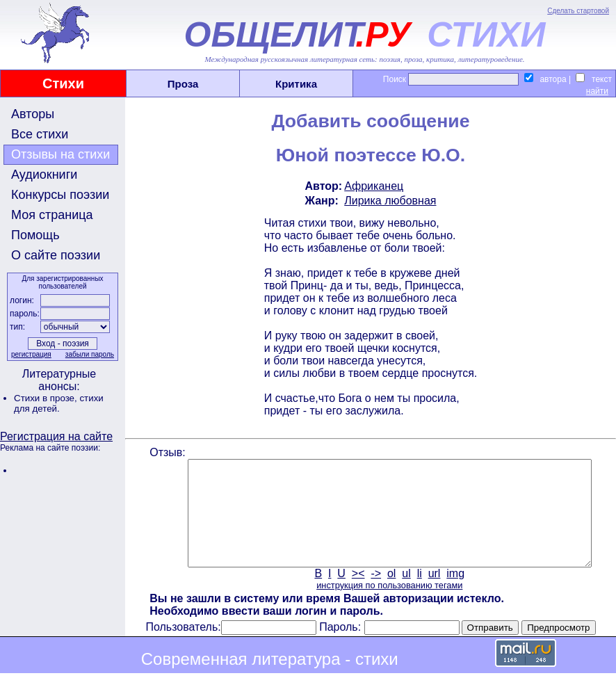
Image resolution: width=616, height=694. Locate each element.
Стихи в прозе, (47, 398)
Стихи (63, 83)
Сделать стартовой (578, 11)
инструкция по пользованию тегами (388, 606)
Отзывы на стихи (60, 154)
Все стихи (40, 134)
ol (390, 594)
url (433, 594)
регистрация (30, 354)
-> (375, 594)
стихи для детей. (59, 403)
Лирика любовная (389, 201)
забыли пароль (88, 354)
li (418, 594)
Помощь (35, 235)
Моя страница (52, 215)
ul (405, 594)
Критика (296, 84)
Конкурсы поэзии (60, 195)
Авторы (33, 114)
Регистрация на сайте (56, 436)
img (455, 594)
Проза (183, 84)
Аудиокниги (44, 175)
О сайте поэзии (56, 255)
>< (357, 594)
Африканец (372, 186)
